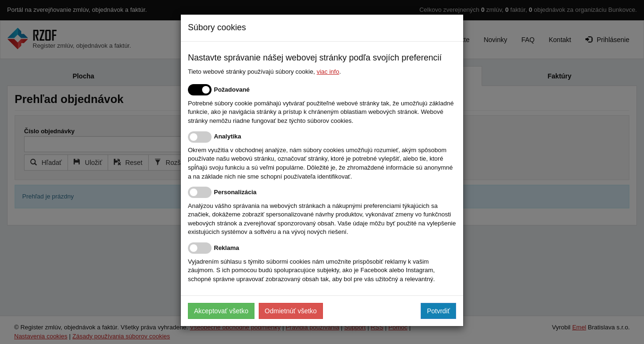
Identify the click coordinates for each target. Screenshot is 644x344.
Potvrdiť (438, 311)
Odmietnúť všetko (291, 311)
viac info (328, 72)
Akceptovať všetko (221, 311)
